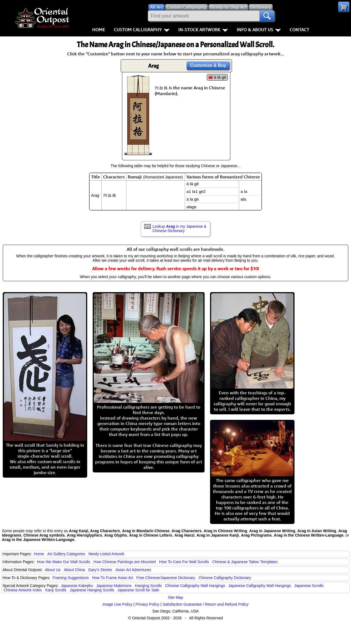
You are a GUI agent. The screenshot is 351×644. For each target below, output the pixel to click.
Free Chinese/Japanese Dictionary (166, 578)
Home (99, 30)
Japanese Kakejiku (77, 586)
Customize (208, 65)
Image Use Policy (118, 604)
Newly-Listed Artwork (106, 554)
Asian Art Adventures (133, 570)
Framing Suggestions (70, 578)
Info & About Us (259, 30)
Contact (299, 30)
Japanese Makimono (114, 586)
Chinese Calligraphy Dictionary (225, 578)
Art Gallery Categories (66, 554)
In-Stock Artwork (203, 30)
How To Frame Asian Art (112, 578)
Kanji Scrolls (56, 590)
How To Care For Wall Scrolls (184, 562)
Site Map (175, 597)
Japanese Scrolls (309, 586)
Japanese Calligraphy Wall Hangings (260, 586)
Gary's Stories (100, 570)
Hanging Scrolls (148, 586)
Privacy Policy (147, 604)
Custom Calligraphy (142, 30)
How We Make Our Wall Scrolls (63, 562)
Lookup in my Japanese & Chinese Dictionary (179, 229)
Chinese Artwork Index (23, 590)
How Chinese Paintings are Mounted (125, 562)
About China (74, 570)
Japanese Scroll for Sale (138, 590)
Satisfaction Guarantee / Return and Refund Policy (206, 604)
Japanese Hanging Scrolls (92, 590)
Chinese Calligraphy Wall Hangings (195, 586)
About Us (53, 570)
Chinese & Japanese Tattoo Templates (245, 562)
